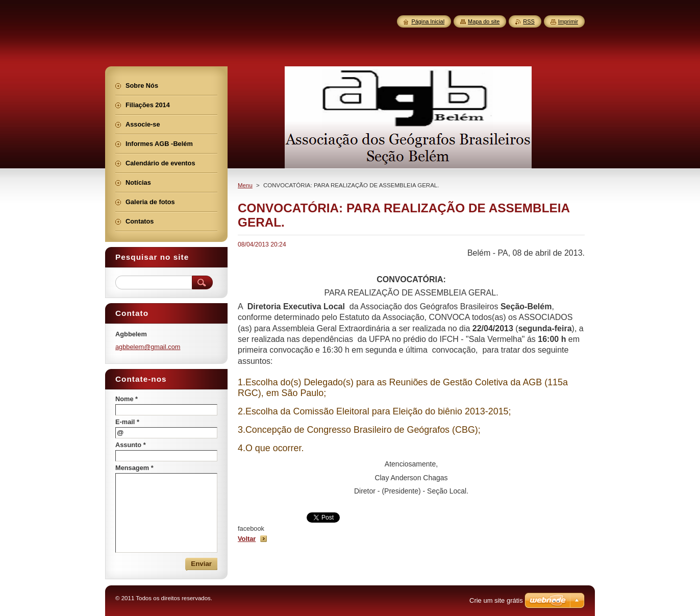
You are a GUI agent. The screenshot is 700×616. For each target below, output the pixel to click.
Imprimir (568, 21)
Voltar (247, 539)
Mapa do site (484, 21)
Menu (245, 185)
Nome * (127, 399)
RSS (529, 21)
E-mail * (127, 422)
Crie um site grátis (496, 600)
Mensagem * (134, 468)
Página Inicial (428, 21)
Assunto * (131, 445)
